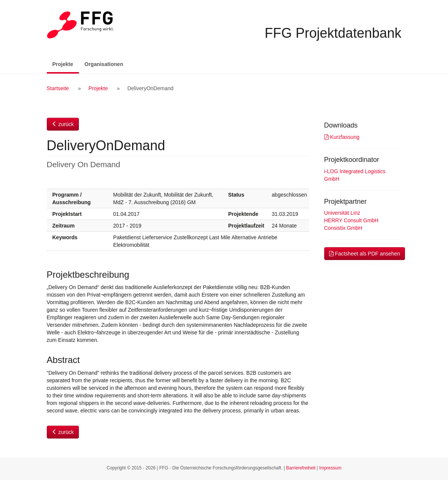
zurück (63, 124)
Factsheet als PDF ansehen (365, 254)
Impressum (330, 468)
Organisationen (104, 64)
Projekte (66, 64)
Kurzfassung (342, 137)
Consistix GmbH (343, 228)
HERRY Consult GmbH (351, 220)
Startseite (58, 88)
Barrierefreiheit (301, 468)
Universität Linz (342, 213)
